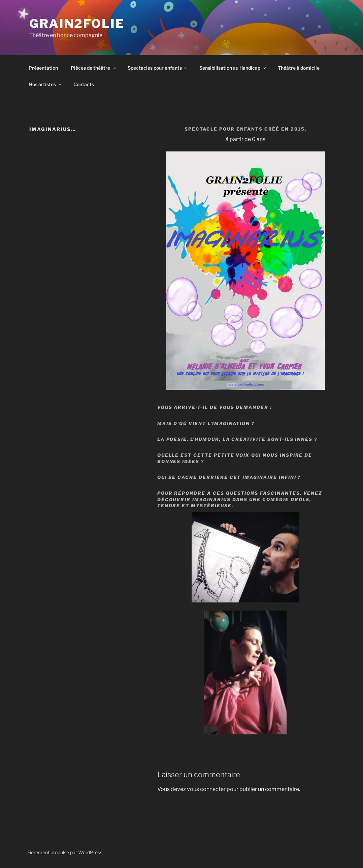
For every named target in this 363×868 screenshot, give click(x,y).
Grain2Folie (77, 24)
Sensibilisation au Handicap (233, 68)
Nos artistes (45, 84)
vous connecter (206, 789)
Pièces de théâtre (94, 68)
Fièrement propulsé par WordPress (65, 852)
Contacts (84, 84)
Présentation (43, 68)
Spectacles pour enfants (158, 68)
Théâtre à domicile (299, 68)
